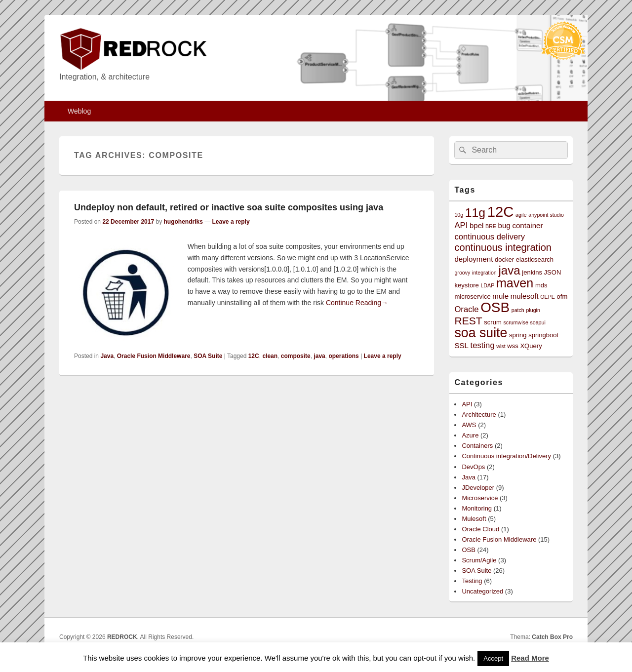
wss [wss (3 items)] (513, 346)
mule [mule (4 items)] (500, 296)
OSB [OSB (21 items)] (495, 307)
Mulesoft (474, 519)
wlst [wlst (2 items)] (501, 346)
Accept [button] (493, 658)
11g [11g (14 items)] (475, 213)
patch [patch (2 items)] (518, 310)
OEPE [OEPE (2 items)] (548, 297)
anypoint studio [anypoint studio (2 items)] (546, 215)
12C (254, 356)
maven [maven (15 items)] (515, 283)
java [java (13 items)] (509, 270)
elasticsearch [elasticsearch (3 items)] (535, 259)
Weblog (79, 111)
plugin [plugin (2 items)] (533, 310)
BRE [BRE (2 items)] (491, 226)
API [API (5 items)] (461, 225)
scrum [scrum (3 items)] (493, 322)
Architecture (479, 415)
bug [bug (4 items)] (504, 225)
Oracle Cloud (480, 529)
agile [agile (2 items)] (521, 215)
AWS (469, 425)
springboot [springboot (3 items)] (543, 335)
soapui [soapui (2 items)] (537, 322)
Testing (472, 581)
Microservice (480, 498)
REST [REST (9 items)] (468, 321)
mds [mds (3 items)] (541, 285)
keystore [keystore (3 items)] (466, 285)
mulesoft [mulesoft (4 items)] (525, 296)
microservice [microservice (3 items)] (472, 296)
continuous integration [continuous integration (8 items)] (503, 247)
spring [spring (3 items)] (518, 335)
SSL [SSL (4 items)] (461, 345)
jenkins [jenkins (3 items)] (532, 272)
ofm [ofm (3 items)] (562, 296)
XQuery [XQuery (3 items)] (531, 346)
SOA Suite (208, 356)
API (467, 404)
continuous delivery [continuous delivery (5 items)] (490, 237)
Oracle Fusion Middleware (154, 356)
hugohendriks (183, 222)
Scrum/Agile (479, 560)
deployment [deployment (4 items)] (474, 259)
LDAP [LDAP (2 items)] (487, 285)
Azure (470, 435)
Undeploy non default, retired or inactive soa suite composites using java (229, 207)
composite (296, 356)
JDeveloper (478, 488)
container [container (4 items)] (527, 225)
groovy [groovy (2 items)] (462, 273)
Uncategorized (482, 591)
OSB (468, 550)
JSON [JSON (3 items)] (553, 272)
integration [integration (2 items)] (484, 273)
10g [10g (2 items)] (459, 215)
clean (270, 356)
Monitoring (477, 508)
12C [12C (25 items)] (501, 212)
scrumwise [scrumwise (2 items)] (515, 322)
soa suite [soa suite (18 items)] (481, 333)
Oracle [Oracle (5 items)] (466, 309)
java (319, 356)
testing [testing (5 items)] (483, 345)
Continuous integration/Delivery (506, 456)
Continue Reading (357, 303)
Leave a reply (231, 222)
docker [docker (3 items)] (504, 259)
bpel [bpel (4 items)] (477, 225)
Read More (530, 658)
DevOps (473, 467)
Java (107, 356)
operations (343, 356)
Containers (477, 446)
